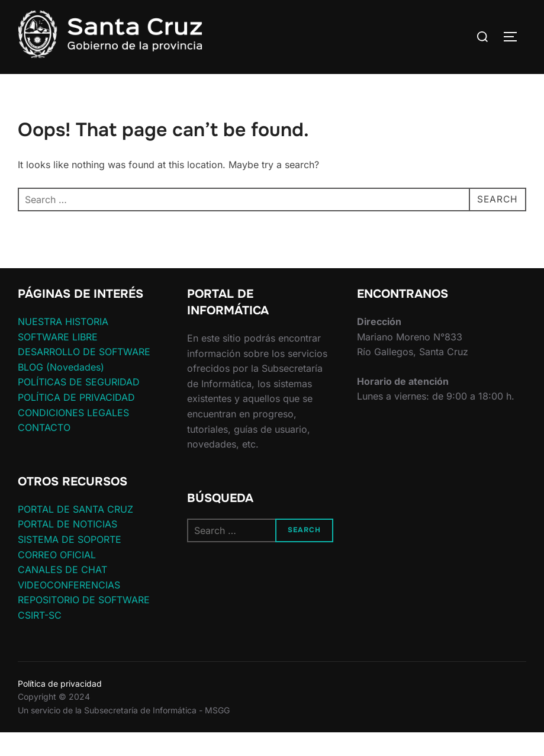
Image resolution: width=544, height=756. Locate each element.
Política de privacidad (60, 707)
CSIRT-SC (40, 638)
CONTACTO (44, 451)
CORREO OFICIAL (57, 577)
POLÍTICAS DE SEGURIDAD (79, 405)
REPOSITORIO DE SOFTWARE (84, 623)
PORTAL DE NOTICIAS (67, 547)
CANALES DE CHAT (62, 593)
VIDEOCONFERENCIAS (69, 608)
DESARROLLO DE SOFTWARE (84, 375)
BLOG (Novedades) (61, 390)
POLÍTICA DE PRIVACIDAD (76, 420)
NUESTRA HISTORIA (63, 345)
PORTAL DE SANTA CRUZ (75, 532)
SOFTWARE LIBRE (58, 359)
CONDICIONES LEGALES (73, 435)
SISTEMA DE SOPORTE (70, 562)
